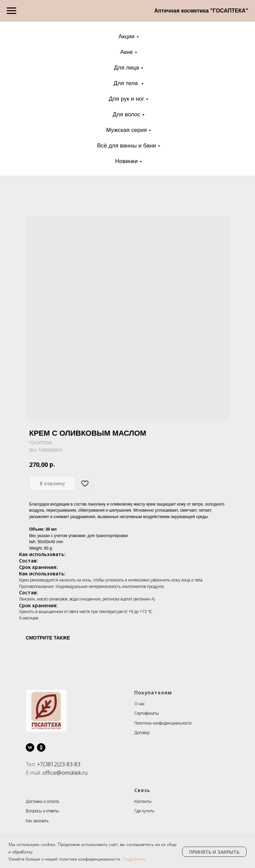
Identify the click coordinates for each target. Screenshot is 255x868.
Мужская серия (126, 130)
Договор (142, 733)
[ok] (41, 747)
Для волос (126, 114)
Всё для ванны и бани (126, 146)
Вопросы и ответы (42, 811)
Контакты (143, 801)
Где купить (144, 811)
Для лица (126, 68)
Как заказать (37, 821)
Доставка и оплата (42, 801)
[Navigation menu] (12, 11)
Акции (126, 36)
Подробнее (134, 859)
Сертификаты (147, 713)
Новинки (127, 161)
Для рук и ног (127, 99)
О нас (140, 704)
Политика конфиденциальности (163, 723)
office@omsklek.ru (65, 773)
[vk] (30, 747)
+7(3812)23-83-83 (59, 764)
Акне (126, 52)
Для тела (126, 83)
